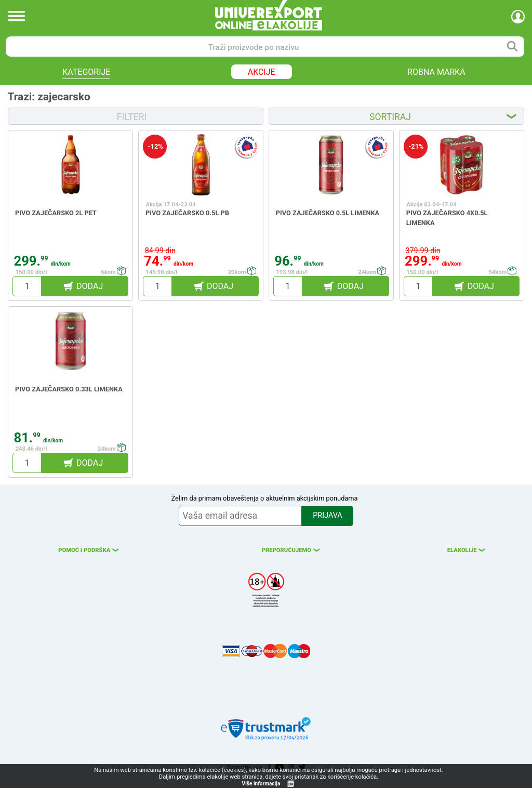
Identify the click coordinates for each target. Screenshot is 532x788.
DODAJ (90, 286)
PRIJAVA (327, 515)
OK (291, 784)
